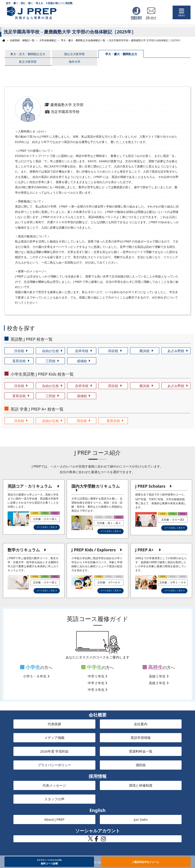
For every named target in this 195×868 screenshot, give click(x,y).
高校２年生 (159, 683)
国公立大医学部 (74, 54)
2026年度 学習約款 (54, 751)
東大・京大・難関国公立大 (28, 54)
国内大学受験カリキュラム (96, 486)
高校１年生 (159, 676)
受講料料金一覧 (141, 751)
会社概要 (98, 715)
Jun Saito (141, 819)
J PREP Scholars (150, 486)
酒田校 (141, 765)
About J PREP (54, 819)
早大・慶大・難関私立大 (121, 54)
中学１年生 (98, 676)
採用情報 (98, 776)
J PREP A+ (144, 550)
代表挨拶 (54, 724)
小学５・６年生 (36, 676)
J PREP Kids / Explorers (94, 550)
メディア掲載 (54, 738)
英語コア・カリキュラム (30, 486)
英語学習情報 (141, 738)
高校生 (153, 667)
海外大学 (75, 62)
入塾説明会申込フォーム (146, 862)
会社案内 (141, 724)
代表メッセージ (54, 785)
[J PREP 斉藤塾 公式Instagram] (103, 840)
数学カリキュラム (24, 550)
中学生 (91, 667)
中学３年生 (98, 690)
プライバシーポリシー (54, 765)
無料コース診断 (49, 862)
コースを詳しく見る (46, 527)
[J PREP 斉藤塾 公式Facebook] (96, 840)
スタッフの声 (54, 799)
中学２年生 (98, 683)
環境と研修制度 (141, 785)
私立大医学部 (28, 62)
